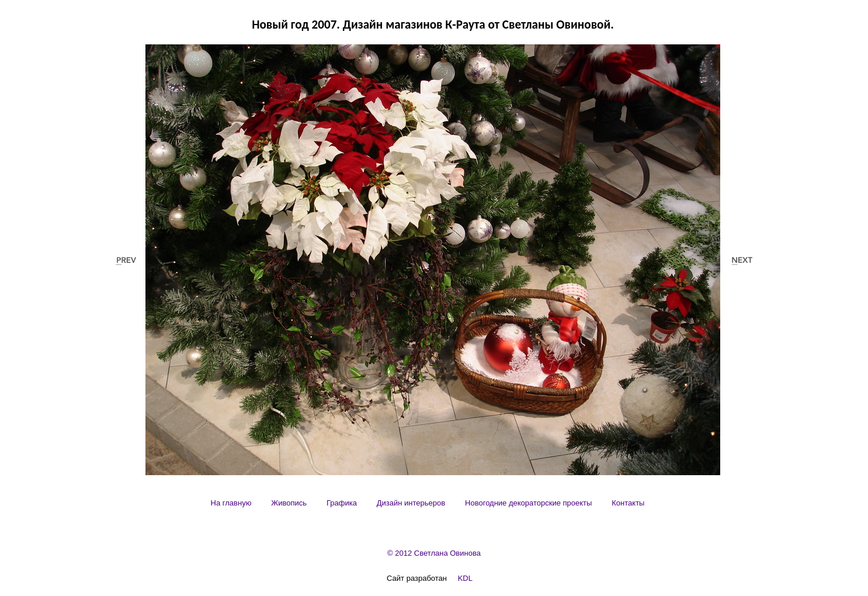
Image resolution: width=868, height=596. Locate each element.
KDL (465, 578)
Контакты (628, 503)
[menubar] (428, 503)
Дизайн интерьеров (411, 503)
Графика (342, 503)
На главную (231, 503)
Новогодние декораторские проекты (528, 503)
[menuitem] (231, 503)
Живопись (289, 503)
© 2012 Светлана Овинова (434, 553)
